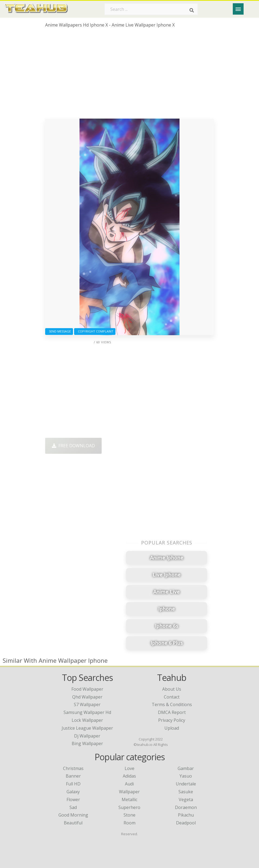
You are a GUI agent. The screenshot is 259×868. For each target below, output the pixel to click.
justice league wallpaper (87, 728)
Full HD (73, 784)
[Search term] (151, 9)
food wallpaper (87, 689)
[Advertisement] (129, 75)
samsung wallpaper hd (87, 712)
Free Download (73, 446)
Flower (73, 800)
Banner (73, 776)
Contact (172, 697)
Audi (129, 784)
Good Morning (73, 815)
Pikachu (186, 815)
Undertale (186, 784)
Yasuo (186, 776)
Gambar (186, 768)
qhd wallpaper (87, 697)
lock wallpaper (87, 720)
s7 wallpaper (87, 704)
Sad (73, 807)
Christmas (73, 768)
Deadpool (186, 823)
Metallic (129, 800)
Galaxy (73, 792)
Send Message (59, 331)
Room (129, 823)
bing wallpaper (87, 743)
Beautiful (73, 823)
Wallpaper (129, 792)
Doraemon (186, 807)
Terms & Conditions (172, 704)
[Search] (192, 10)
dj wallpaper (87, 736)
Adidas (129, 776)
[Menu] (238, 9)
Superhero (129, 807)
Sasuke (186, 792)
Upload (172, 728)
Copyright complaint (95, 331)
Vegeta (186, 800)
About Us (172, 689)
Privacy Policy (172, 720)
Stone (129, 815)
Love (129, 768)
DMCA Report (172, 712)
